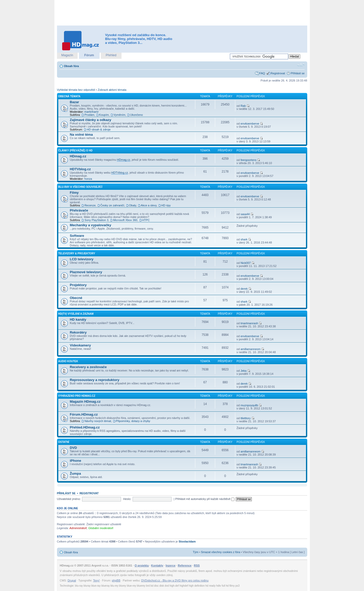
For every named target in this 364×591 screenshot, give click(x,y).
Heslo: (127, 499)
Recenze (90, 205)
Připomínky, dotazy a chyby (133, 421)
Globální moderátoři (101, 528)
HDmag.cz (78, 156)
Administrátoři (78, 528)
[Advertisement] (182, 13)
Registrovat (278, 73)
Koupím (104, 115)
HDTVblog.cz (80, 169)
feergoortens (248, 160)
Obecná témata (69, 96)
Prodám (89, 115)
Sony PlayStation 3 (96, 220)
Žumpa (75, 473)
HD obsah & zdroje (99, 129)
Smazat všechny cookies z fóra (221, 552)
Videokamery (80, 345)
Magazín (67, 55)
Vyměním (119, 115)
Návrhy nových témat (98, 421)
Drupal (72, 580)
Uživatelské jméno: (69, 499)
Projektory (78, 285)
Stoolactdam (187, 541)
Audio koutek (68, 361)
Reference (185, 565)
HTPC (146, 220)
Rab (243, 106)
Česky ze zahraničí (112, 205)
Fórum (89, 55)
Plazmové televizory (86, 272)
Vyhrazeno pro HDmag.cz (77, 396)
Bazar (75, 102)
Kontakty (157, 565)
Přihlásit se (298, 73)
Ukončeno (136, 115)
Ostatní (64, 442)
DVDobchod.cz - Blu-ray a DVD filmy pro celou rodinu (175, 580)
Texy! (96, 580)
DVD (74, 448)
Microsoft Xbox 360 (125, 220)
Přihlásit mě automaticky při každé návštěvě (205, 499)
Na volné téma (81, 135)
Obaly (133, 205)
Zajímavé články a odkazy (91, 120)
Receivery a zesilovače (88, 367)
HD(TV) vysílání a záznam (76, 314)
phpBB (116, 580)
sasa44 (245, 214)
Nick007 (246, 263)
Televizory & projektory (77, 253)
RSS (197, 565)
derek (244, 289)
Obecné (76, 298)
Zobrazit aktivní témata (112, 90)
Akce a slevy (149, 205)
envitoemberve (250, 124)
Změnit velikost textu (301, 65)
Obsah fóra (71, 66)
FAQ (262, 73)
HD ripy (166, 205)
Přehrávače (79, 210)
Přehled (111, 55)
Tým (196, 552)
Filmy (74, 193)
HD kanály (78, 319)
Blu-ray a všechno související (80, 187)
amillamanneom (250, 349)
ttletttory (245, 418)
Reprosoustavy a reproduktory (95, 380)
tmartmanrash (249, 323)
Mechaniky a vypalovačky (91, 225)
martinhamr (92, 112)
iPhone (76, 461)
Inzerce (171, 565)
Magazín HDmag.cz (85, 402)
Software (77, 236)
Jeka (243, 371)
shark (244, 239)
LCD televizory (82, 259)
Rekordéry (78, 332)
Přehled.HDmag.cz (85, 427)
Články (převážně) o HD (75, 151)
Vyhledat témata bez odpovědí (76, 90)
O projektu (142, 565)
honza (88, 179)
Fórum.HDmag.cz (84, 414)
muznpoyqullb (249, 405)
